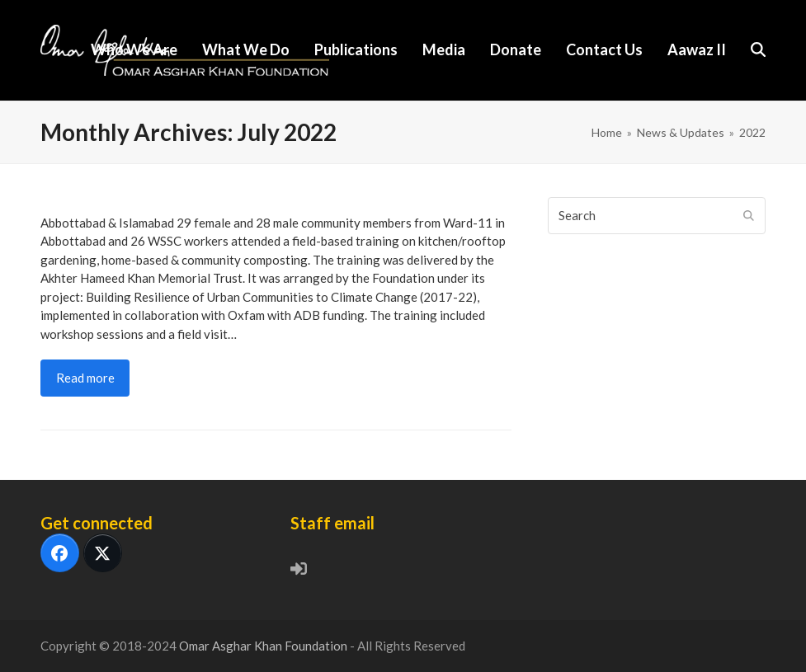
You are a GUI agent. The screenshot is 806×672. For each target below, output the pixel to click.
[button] (758, 50)
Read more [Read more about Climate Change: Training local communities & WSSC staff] (85, 378)
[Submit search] (749, 215)
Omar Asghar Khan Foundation (264, 646)
